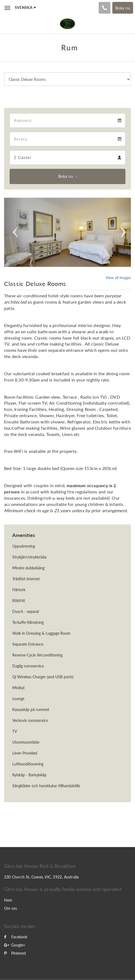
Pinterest (15, 953)
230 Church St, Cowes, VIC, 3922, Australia (41, 877)
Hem (8, 900)
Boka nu (66, 176)
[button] (14, 232)
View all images (118, 278)
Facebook (16, 937)
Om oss (11, 908)
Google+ (15, 945)
